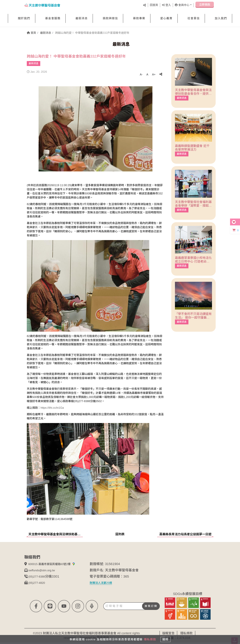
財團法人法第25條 (103, 584)
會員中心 (182, 5)
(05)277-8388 (38, 578)
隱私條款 (149, 638)
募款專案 (139, 18)
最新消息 (82, 18)
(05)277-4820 (38, 584)
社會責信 (194, 18)
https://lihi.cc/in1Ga (52, 408)
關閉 (167, 638)
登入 (166, 5)
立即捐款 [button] (205, 6)
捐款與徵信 (110, 18)
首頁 (31, 33)
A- (141, 75)
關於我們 (24, 18)
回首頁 (154, 5)
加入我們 (221, 18)
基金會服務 (53, 18)
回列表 (120, 534)
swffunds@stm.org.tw (44, 572)
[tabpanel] (96, 129)
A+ (154, 75)
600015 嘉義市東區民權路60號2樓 (56, 565)
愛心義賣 (166, 18)
